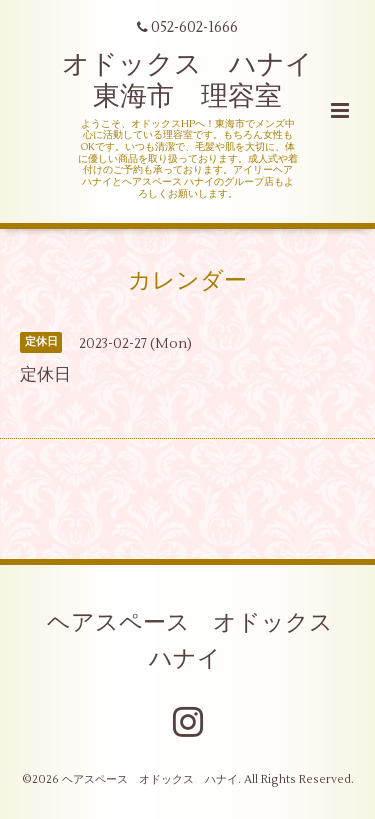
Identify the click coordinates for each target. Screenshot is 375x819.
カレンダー (187, 280)
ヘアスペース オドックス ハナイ (201, 641)
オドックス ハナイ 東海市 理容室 (201, 80)
